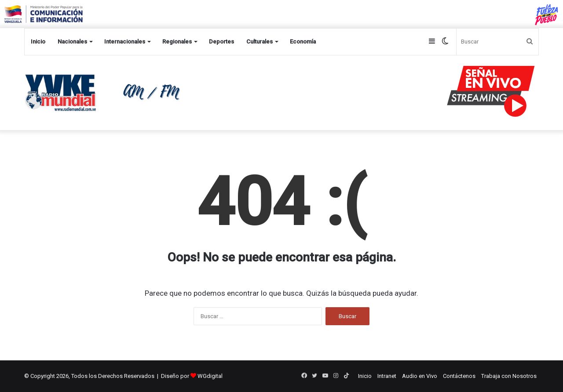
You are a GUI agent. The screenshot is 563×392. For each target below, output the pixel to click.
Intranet (387, 376)
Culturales (260, 42)
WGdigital (210, 376)
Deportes (221, 42)
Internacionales (125, 42)
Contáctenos (459, 376)
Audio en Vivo (420, 376)
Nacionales (72, 42)
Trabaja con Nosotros (509, 376)
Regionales (177, 42)
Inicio (38, 42)
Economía (303, 42)
